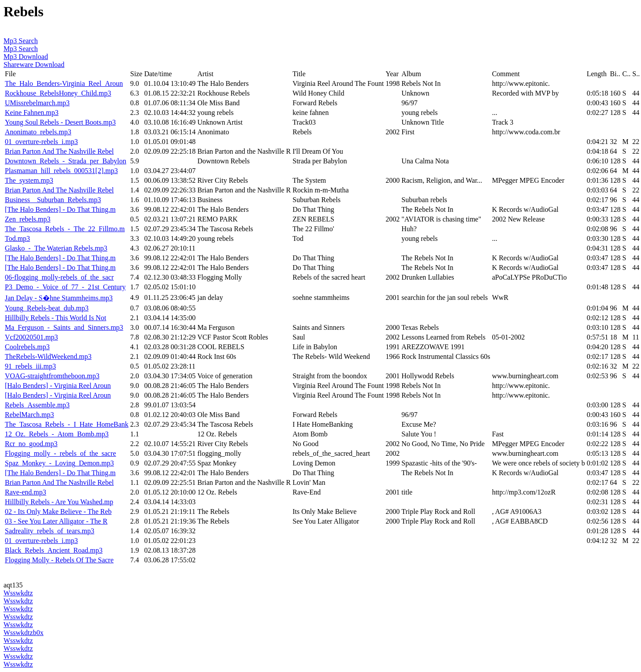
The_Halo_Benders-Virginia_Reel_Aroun (64, 83)
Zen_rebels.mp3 (28, 219)
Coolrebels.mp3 (27, 347)
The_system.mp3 (29, 180)
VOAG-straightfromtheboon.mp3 (52, 376)
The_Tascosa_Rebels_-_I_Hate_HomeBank (67, 424)
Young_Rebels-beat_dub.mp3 (47, 308)
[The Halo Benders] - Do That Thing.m (60, 209)
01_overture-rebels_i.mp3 (41, 142)
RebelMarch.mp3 (30, 415)
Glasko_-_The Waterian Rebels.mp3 (56, 248)
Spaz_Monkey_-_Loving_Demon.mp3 (59, 463)
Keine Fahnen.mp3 (32, 113)
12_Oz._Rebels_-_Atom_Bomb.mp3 (57, 434)
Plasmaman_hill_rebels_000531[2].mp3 (61, 171)
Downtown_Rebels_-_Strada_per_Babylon (66, 161)
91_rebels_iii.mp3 (30, 366)
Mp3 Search (21, 41)
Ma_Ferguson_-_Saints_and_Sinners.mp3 (64, 327)
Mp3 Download (26, 57)
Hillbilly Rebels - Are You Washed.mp (59, 502)
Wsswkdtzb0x (24, 633)
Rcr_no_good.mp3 (31, 444)
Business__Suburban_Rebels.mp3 (53, 200)
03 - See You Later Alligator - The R (56, 521)
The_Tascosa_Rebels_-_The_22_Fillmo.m (65, 229)
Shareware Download (34, 65)
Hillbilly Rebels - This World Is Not (56, 318)
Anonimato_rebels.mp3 (38, 132)
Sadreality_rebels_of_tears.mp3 (50, 531)
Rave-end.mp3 (26, 492)
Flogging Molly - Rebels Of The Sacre (59, 560)
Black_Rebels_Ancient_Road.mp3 (54, 550)
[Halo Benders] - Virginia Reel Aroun (58, 386)
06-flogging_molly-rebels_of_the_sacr (59, 277)
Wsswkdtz (18, 593)
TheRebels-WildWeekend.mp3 (48, 356)
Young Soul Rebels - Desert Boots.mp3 (60, 122)
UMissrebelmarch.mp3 (37, 103)
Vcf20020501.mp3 (31, 337)
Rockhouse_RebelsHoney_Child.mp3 (58, 93)
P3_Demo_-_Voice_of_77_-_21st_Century (65, 287)
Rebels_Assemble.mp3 (37, 405)
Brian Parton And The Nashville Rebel (59, 151)
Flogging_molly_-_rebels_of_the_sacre (60, 453)
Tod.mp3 (17, 238)
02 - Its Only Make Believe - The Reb (58, 511)
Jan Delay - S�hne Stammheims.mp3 (59, 298)
